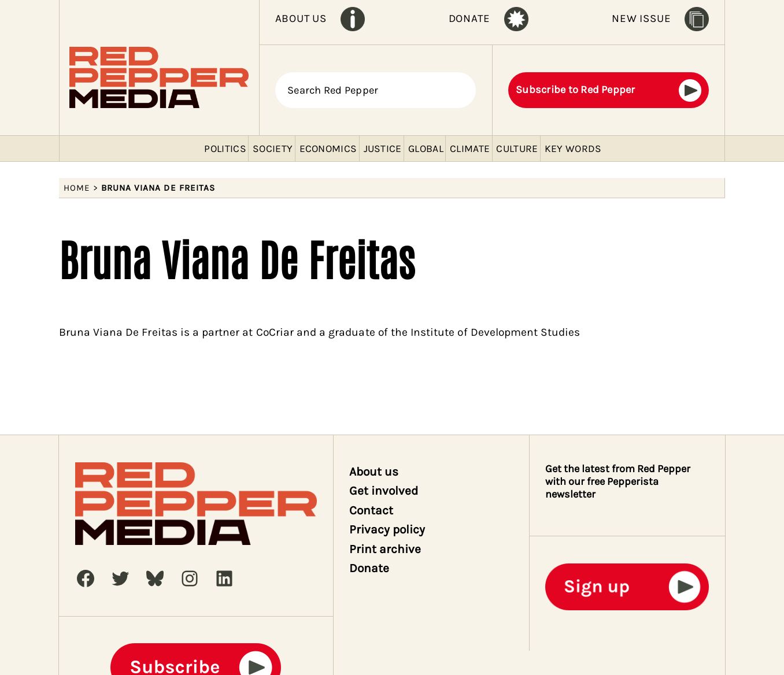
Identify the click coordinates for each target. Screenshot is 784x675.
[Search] (461, 90)
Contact (371, 510)
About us (374, 472)
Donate (369, 568)
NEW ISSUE (641, 18)
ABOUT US (301, 18)
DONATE (469, 18)
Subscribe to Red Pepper (576, 90)
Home (77, 188)
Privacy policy (387, 529)
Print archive (385, 549)
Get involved (384, 491)
